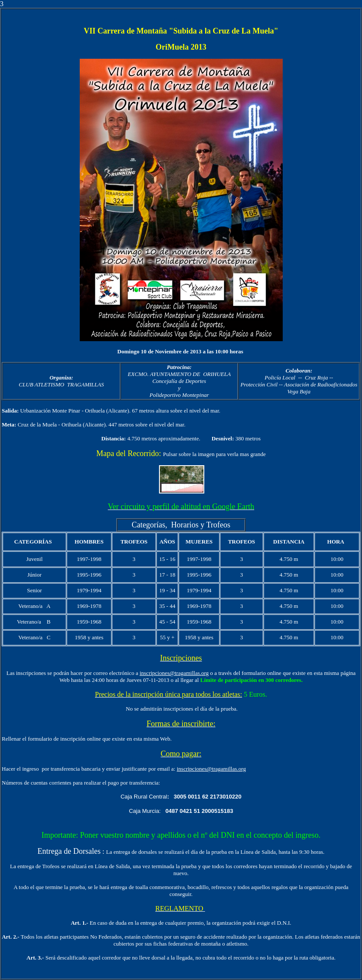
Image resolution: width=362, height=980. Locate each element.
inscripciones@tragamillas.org (174, 673)
